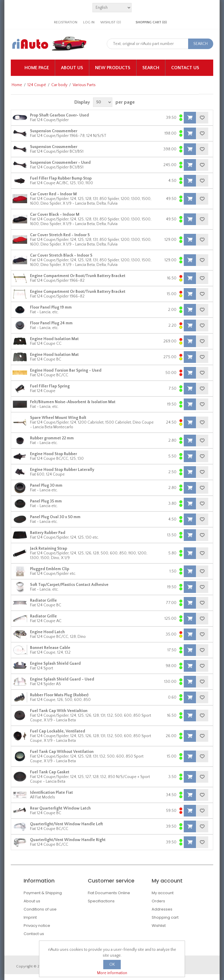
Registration (66, 22)
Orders (158, 901)
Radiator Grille (43, 600)
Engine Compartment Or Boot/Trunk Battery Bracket (78, 276)
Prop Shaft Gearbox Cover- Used (60, 115)
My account (163, 893)
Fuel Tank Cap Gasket (50, 772)
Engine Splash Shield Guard (55, 664)
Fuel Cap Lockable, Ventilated (58, 731)
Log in (89, 22)
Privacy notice (37, 926)
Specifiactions (101, 901)
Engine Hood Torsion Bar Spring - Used (66, 370)
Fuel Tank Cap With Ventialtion (59, 711)
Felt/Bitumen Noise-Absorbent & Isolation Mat (73, 402)
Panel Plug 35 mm (46, 501)
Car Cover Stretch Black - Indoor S (61, 255)
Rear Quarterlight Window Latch (60, 808)
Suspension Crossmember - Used (60, 163)
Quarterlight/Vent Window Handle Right (68, 840)
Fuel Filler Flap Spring (50, 386)
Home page (37, 68)
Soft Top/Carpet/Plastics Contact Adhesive (69, 585)
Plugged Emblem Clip (50, 569)
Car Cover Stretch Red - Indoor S (60, 235)
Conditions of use (40, 909)
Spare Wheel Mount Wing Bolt (58, 418)
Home (17, 85)
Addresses (162, 909)
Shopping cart (165, 917)
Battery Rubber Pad (48, 533)
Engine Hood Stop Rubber (54, 454)
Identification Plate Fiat (51, 793)
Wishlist (159, 926)
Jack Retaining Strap (49, 549)
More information (112, 973)
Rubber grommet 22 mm (52, 438)
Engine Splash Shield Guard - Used (62, 679)
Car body (59, 85)
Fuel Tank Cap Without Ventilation (62, 752)
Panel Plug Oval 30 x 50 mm (55, 517)
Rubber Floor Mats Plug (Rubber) (59, 695)
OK (112, 965)
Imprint (30, 917)
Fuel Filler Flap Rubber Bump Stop (61, 178)
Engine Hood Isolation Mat (54, 339)
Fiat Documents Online (109, 893)
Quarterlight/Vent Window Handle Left (66, 824)
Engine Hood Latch (47, 632)
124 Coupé (37, 85)
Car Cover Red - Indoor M (53, 194)
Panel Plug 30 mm (46, 485)
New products (113, 68)
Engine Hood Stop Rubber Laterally (62, 470)
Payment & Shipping (43, 893)
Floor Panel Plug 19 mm (51, 307)
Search (151, 68)
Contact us (185, 68)
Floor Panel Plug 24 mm (51, 323)
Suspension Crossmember (54, 131)
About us (72, 68)
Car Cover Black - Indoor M (55, 215)
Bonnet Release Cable (50, 648)
